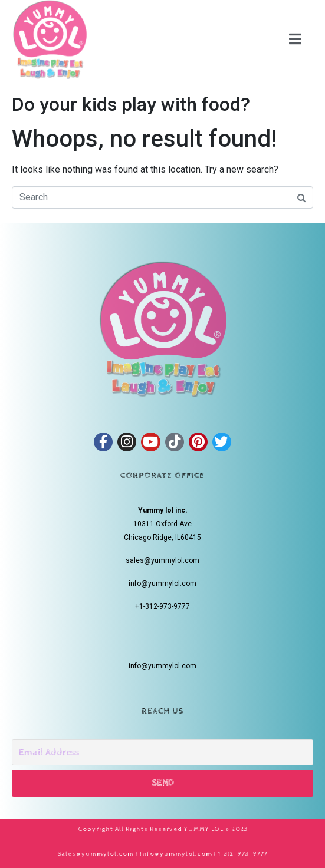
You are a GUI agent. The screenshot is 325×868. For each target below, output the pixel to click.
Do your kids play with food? (131, 104)
